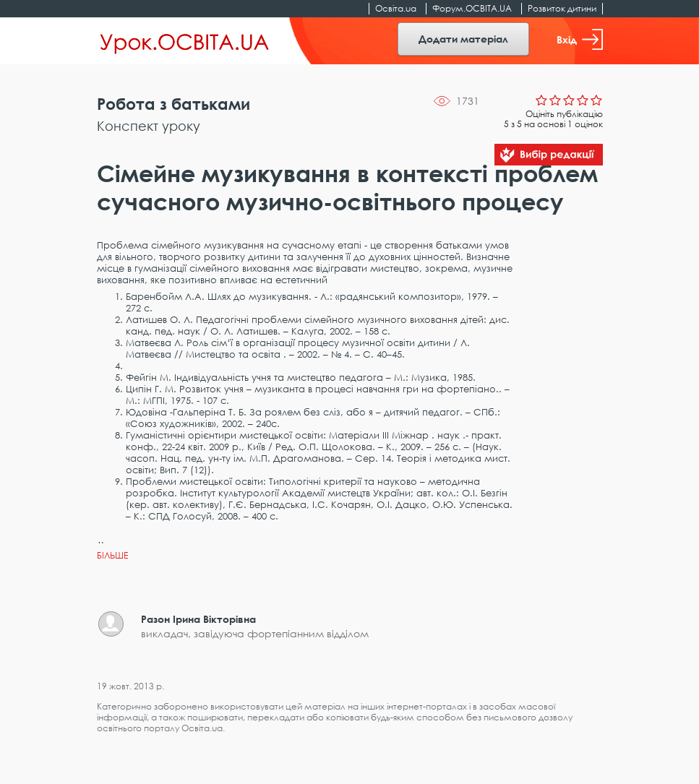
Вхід (580, 39)
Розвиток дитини (562, 8)
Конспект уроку (149, 126)
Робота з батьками (173, 104)
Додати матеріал (463, 39)
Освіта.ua (396, 8)
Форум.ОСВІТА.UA (472, 8)
